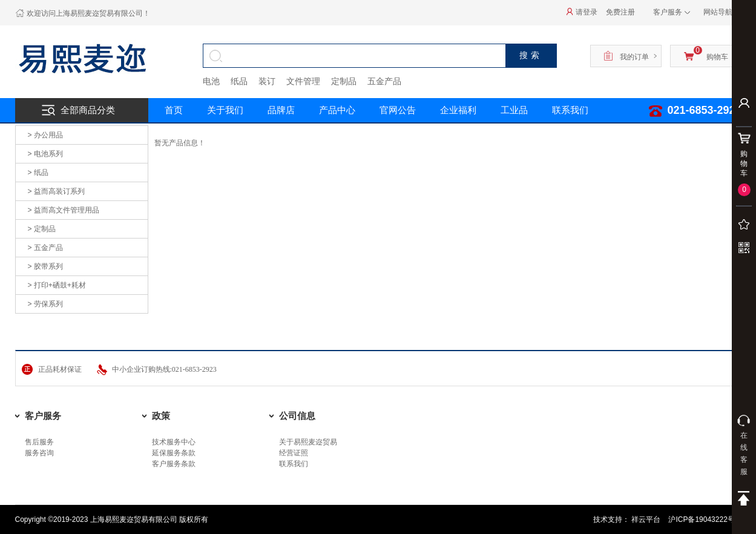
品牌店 (281, 110)
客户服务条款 (174, 464)
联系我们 (294, 464)
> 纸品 (38, 173)
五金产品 (384, 81)
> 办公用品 (45, 135)
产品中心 (337, 110)
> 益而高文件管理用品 (64, 210)
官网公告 (398, 110)
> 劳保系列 (45, 304)
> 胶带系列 (45, 266)
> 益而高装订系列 (56, 191)
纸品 (239, 81)
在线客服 (744, 445)
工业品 (514, 110)
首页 (174, 110)
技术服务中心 (174, 442)
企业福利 (458, 110)
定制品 (344, 81)
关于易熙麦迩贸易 (308, 442)
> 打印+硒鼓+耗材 (57, 285)
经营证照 (294, 453)
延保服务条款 (174, 453)
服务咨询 (39, 453)
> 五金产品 (45, 248)
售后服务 (39, 442)
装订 (267, 81)
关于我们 (225, 110)
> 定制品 (42, 229)
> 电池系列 (45, 154)
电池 (211, 81)
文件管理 (303, 81)
